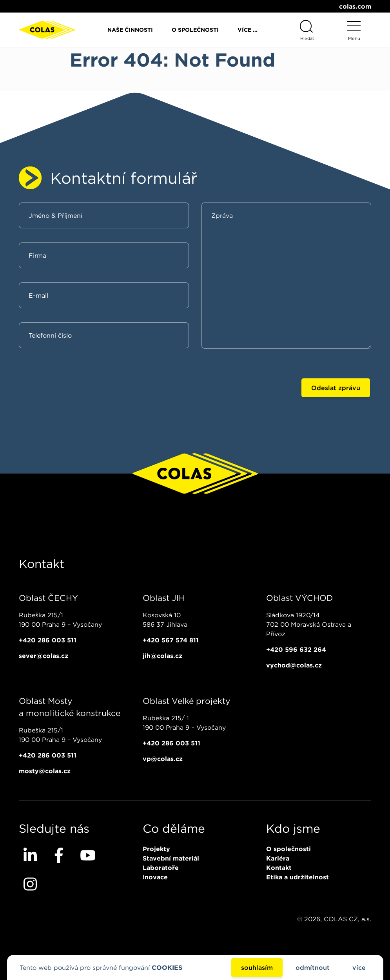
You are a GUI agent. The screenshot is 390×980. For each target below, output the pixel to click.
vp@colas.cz (163, 759)
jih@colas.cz (162, 656)
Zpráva (222, 215)
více (359, 967)
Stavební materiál (171, 858)
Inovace (155, 877)
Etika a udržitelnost (297, 877)
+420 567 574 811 (171, 640)
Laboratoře (161, 868)
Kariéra (278, 858)
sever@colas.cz (44, 656)
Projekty (156, 849)
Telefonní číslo (50, 335)
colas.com (355, 6)
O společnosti (195, 30)
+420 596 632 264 (296, 649)
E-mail (38, 295)
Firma (37, 255)
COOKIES (167, 967)
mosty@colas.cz (45, 771)
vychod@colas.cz (294, 665)
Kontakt (279, 868)
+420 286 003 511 (48, 640)
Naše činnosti (130, 30)
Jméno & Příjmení (55, 215)
